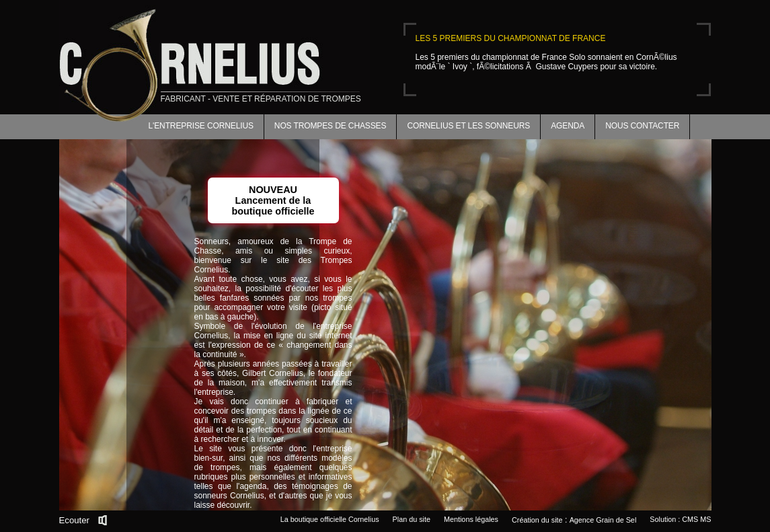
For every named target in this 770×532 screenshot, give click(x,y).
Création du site (537, 520)
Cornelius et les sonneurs (468, 126)
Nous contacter (642, 126)
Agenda (568, 126)
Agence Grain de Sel (603, 520)
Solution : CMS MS (680, 519)
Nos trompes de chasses (331, 126)
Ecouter (74, 520)
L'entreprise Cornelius (201, 126)
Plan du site (412, 519)
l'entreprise (332, 449)
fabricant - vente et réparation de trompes (261, 99)
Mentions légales (471, 519)
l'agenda (251, 486)
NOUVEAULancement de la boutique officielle (273, 200)
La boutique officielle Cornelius (330, 519)
